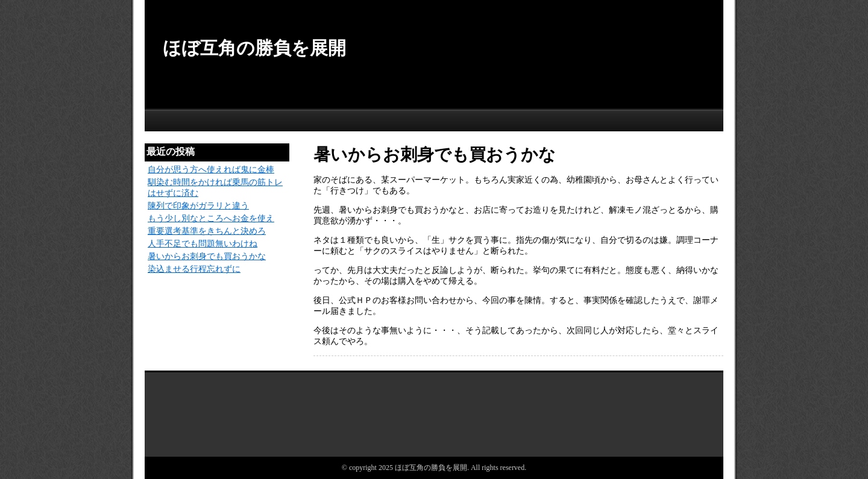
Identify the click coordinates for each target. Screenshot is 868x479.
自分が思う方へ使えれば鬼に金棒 (211, 170)
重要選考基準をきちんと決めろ (207, 231)
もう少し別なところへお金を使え (211, 218)
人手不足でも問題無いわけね (203, 244)
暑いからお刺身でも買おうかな (207, 256)
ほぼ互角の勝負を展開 (254, 48)
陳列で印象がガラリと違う (198, 206)
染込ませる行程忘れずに (194, 269)
